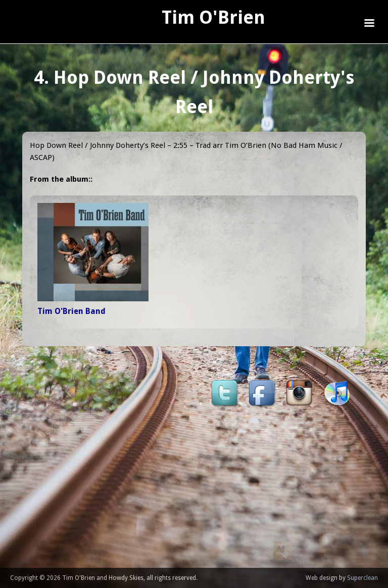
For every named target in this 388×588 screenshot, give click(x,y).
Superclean (362, 578)
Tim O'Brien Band (71, 311)
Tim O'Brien (213, 17)
